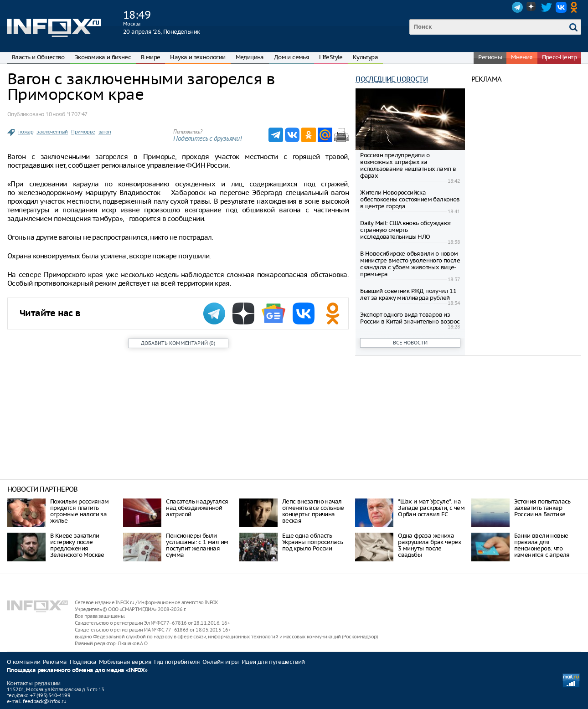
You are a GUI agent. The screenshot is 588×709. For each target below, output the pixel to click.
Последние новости (392, 79)
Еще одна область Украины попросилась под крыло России (313, 542)
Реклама (55, 662)
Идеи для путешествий (273, 662)
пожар (26, 132)
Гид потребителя (177, 662)
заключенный (52, 132)
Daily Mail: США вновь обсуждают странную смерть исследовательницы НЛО (405, 230)
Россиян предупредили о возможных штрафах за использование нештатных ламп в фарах (408, 165)
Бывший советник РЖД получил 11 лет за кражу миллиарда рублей (408, 294)
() (178, 343)
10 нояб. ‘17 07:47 (66, 114)
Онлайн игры (220, 662)
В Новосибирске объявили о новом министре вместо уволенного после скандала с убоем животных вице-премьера (410, 264)
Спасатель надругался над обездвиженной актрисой (197, 508)
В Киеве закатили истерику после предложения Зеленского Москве (77, 545)
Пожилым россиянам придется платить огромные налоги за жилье (80, 511)
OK (576, 7)
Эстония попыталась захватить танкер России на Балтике (542, 508)
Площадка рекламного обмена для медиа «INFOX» (77, 670)
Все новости (410, 343)
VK (561, 7)
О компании (23, 662)
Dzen (532, 7)
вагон (105, 132)
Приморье (83, 132)
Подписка (83, 662)
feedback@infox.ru (44, 701)
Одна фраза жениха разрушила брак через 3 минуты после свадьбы (429, 545)
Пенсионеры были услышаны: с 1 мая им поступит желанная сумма (197, 545)
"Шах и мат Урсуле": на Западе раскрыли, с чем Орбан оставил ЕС (431, 508)
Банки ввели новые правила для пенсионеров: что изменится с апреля (542, 545)
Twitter (547, 7)
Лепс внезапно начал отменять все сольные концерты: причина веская (313, 511)
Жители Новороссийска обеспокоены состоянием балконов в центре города (410, 199)
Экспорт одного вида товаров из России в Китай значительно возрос (410, 318)
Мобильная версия (125, 662)
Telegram (517, 7)
